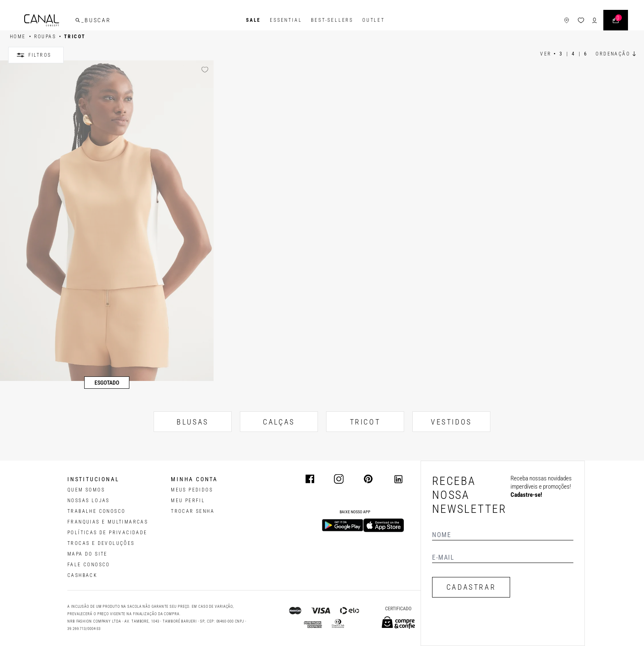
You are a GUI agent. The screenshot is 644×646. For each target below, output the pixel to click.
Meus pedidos (192, 490)
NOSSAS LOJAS (89, 501)
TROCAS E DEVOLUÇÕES (101, 543)
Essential (286, 20)
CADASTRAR (471, 587)
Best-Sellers (332, 20)
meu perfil (188, 501)
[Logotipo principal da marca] (42, 20)
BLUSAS (193, 422)
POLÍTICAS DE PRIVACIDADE (107, 533)
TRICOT (365, 422)
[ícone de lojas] (567, 20)
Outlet (374, 20)
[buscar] (78, 20)
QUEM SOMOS (86, 490)
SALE (253, 20)
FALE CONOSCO (89, 565)
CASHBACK (82, 575)
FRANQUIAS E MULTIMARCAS (108, 522)
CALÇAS (279, 422)
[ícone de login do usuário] (595, 20)
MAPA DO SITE (87, 554)
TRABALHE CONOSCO (96, 511)
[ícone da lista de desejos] (581, 20)
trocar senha (193, 511)
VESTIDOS (451, 422)
